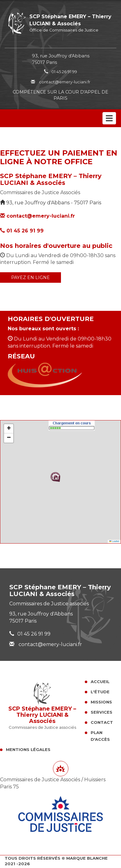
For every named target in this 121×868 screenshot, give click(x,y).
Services (102, 712)
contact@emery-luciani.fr (61, 82)
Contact (102, 722)
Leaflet (114, 541)
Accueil (100, 682)
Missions (101, 702)
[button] (55, 477)
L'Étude (100, 692)
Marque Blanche (87, 858)
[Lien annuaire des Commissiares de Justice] (61, 769)
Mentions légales (28, 749)
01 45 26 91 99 (64, 72)
